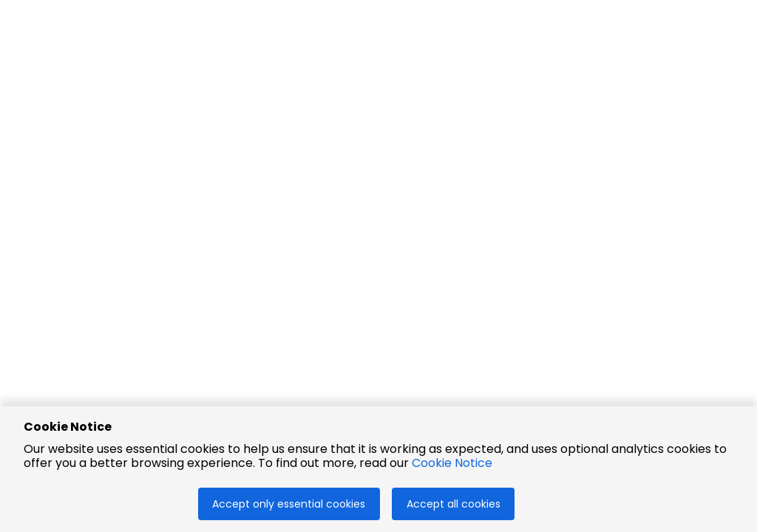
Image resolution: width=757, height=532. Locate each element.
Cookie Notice (452, 463)
